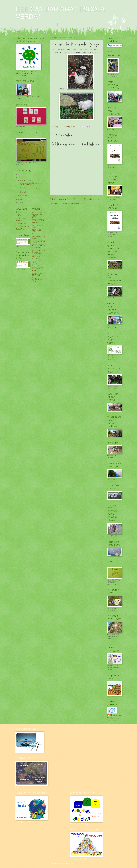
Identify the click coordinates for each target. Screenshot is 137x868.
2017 (20, 199)
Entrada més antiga (94, 199)
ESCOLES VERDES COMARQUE (38, 247)
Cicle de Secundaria (22, 226)
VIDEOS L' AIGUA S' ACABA (39, 242)
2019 (20, 175)
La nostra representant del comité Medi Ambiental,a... (31, 184)
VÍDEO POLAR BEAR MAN (37, 274)
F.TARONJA (87, 24)
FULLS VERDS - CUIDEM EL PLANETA (37, 24)
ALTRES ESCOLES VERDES (38, 222)
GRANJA (73, 24)
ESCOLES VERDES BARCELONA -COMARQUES (38, 252)
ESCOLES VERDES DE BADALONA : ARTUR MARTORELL (38, 215)
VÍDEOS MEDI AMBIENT (37, 262)
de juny (23, 192)
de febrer (23, 195)
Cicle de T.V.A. (20, 229)
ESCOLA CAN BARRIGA (20, 220)
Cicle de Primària (21, 224)
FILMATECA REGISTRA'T (36, 258)
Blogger (82, 864)
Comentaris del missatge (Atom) (70, 204)
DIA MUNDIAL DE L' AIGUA (39, 237)
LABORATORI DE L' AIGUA (39, 226)
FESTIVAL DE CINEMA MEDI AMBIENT (37, 232)
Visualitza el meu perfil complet (113, 719)
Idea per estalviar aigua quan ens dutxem (38, 280)
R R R (62, 24)
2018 (20, 178)
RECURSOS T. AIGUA (37, 270)
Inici (76, 199)
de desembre (24, 181)
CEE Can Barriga (115, 715)
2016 (20, 203)
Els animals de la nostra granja (30, 188)
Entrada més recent (59, 199)
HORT (100, 24)
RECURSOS (36, 266)
